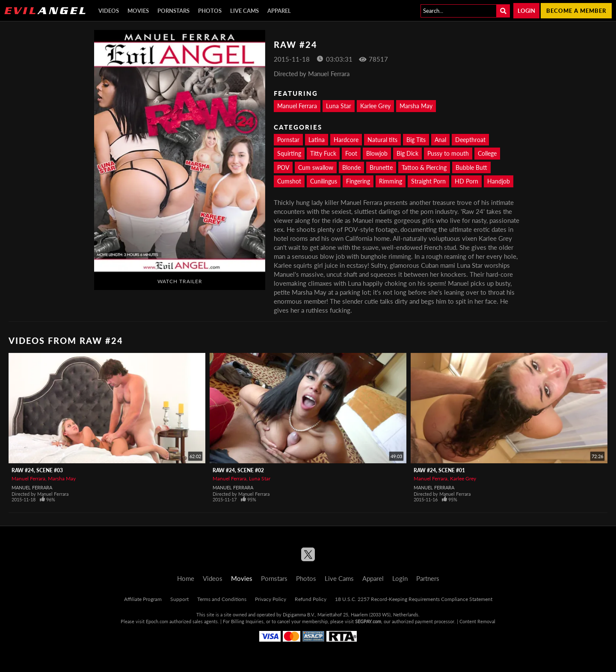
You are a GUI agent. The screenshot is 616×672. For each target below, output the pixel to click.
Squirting (289, 153)
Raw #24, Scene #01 (439, 470)
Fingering (358, 181)
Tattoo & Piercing (424, 167)
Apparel (279, 11)
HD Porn (466, 181)
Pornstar (288, 140)
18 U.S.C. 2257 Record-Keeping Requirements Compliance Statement (414, 599)
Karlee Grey (375, 106)
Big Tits (416, 140)
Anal (440, 140)
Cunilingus (324, 181)
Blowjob (377, 153)
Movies (138, 11)
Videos (109, 11)
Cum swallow (316, 167)
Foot (351, 153)
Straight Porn (428, 181)
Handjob (499, 181)
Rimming (391, 181)
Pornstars (173, 11)
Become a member (576, 11)
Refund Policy (311, 599)
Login (526, 11)
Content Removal (477, 621)
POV (283, 167)
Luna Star (339, 106)
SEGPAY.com (368, 621)
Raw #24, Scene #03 (37, 470)
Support (179, 599)
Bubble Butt (471, 167)
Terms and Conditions (222, 599)
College (487, 153)
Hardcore (346, 140)
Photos (210, 11)
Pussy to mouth (448, 153)
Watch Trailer (180, 281)
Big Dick (407, 153)
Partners (428, 578)
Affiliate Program (143, 599)
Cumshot (289, 181)
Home (186, 578)
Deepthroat (470, 140)
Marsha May (416, 106)
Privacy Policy (271, 599)
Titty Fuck (323, 153)
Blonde (351, 167)
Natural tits (382, 140)
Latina (317, 140)
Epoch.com (157, 621)
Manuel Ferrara (297, 106)
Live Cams (244, 11)
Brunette (381, 167)
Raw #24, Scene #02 (238, 470)
